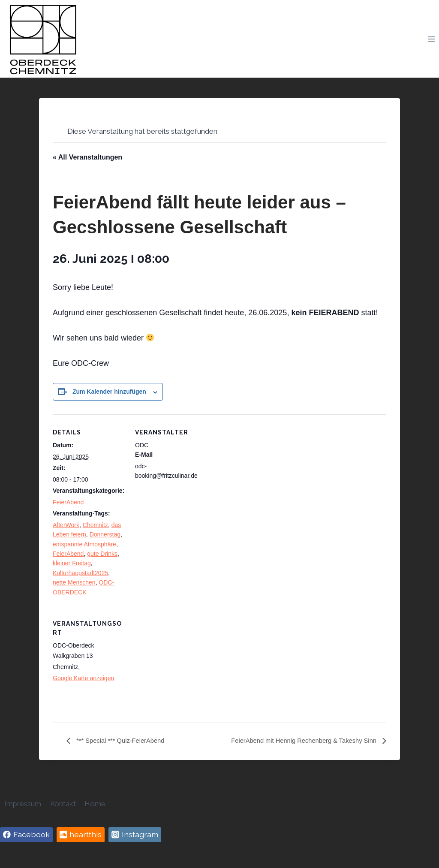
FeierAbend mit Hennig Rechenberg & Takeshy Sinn (298, 741)
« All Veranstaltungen (87, 157)
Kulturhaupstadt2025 (80, 573)
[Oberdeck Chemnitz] (43, 39)
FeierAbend (68, 502)
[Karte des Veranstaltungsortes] (180, 665)
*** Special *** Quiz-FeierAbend (124, 741)
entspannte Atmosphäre (84, 544)
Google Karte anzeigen (83, 678)
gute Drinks (102, 554)
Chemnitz (95, 525)
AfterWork (66, 525)
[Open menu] (431, 39)
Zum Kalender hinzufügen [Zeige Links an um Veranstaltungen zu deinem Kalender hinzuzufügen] (109, 392)
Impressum (23, 804)
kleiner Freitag (72, 563)
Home (95, 804)
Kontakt (63, 804)
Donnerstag (105, 534)
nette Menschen (74, 582)
